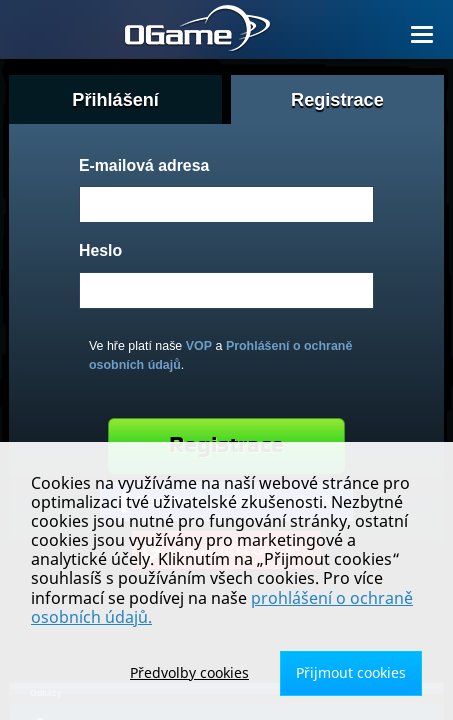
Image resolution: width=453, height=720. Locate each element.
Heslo (100, 250)
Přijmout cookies (351, 672)
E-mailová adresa (144, 165)
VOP (199, 346)
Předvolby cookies (189, 672)
